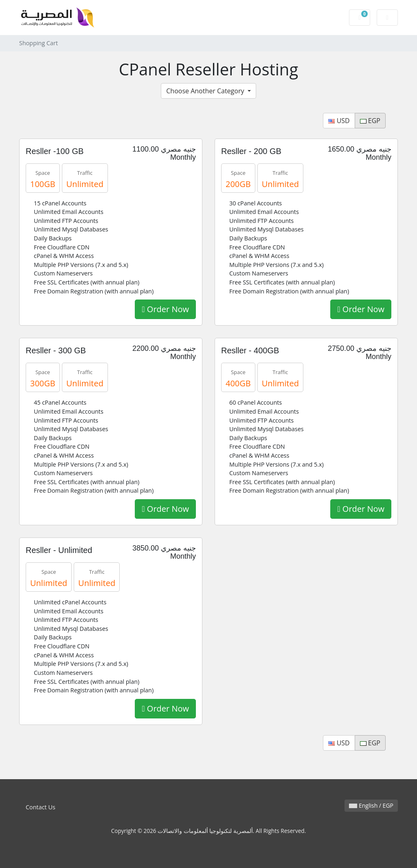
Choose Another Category (206, 91)
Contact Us (41, 807)
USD (339, 121)
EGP (370, 121)
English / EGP (371, 805)
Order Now (165, 309)
